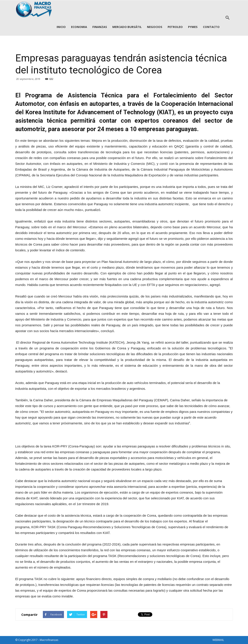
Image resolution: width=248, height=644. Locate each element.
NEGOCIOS (155, 27)
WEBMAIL (218, 640)
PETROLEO (175, 27)
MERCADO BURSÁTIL (127, 27)
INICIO (61, 27)
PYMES (193, 27)
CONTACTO (211, 27)
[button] (228, 18)
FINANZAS (100, 27)
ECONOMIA (79, 27)
